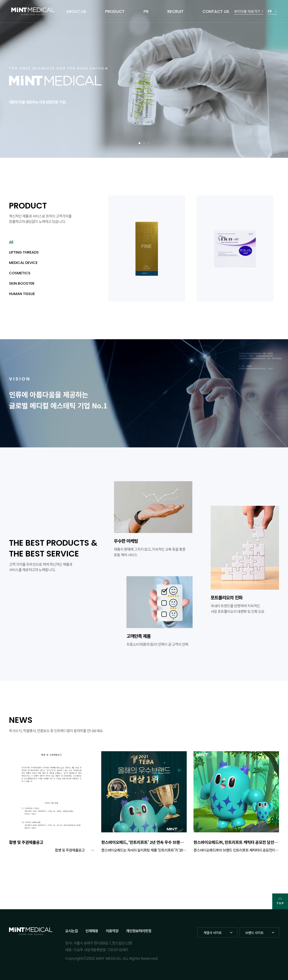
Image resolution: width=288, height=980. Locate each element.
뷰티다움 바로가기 (247, 11)
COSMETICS (20, 273)
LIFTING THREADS (24, 252)
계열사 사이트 (213, 933)
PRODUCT (115, 11)
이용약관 (112, 931)
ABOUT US (76, 11)
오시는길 (72, 931)
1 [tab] (139, 143)
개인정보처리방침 (139, 931)
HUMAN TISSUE (22, 294)
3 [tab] (148, 143)
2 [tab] (144, 143)
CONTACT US (216, 11)
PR (146, 11)
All (11, 242)
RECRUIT (175, 11)
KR (270, 11)
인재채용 (92, 931)
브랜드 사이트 (254, 933)
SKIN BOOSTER (22, 283)
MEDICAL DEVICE (23, 263)
